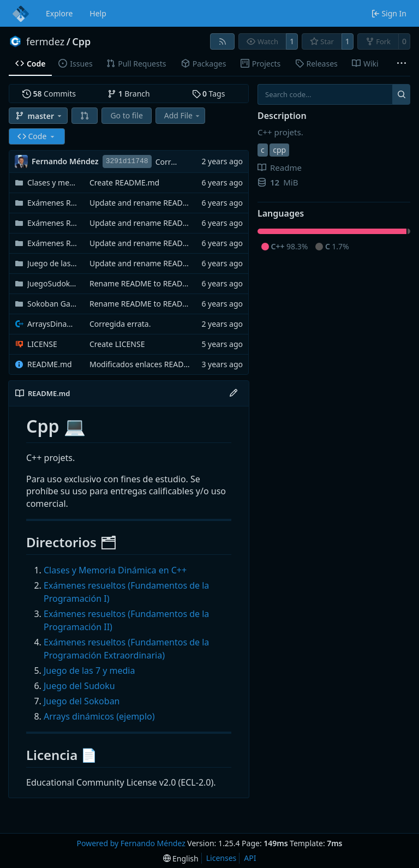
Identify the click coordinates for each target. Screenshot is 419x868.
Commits (49, 94)
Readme (280, 167)
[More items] (402, 64)
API (250, 858)
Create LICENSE (117, 344)
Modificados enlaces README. (143, 364)
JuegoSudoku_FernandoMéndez (53, 283)
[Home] (21, 14)
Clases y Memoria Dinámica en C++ (115, 570)
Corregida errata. (120, 324)
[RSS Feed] (223, 41)
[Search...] (401, 94)
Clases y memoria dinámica (53, 182)
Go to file (126, 115)
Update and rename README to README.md (170, 203)
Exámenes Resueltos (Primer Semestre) (53, 203)
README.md (50, 364)
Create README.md (124, 182)
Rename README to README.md (148, 283)
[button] (85, 116)
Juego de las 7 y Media (53, 263)
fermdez (45, 41)
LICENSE (42, 344)
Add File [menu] (183, 115)
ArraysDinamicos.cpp (53, 324)
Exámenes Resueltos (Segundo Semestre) (53, 223)
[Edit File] (234, 393)
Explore (59, 13)
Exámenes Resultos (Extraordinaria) (53, 243)
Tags (209, 94)
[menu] (181, 858)
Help (98, 13)
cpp (279, 150)
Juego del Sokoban (82, 701)
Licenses (222, 858)
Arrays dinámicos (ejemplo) (99, 716)
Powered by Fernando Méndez (131, 843)
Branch (129, 94)
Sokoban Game (53, 304)
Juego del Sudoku (79, 686)
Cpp (81, 41)
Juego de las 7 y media (89, 671)
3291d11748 (127, 161)
